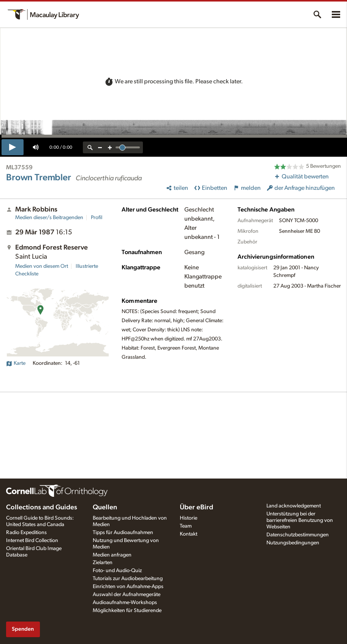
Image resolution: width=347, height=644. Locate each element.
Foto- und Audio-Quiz (117, 571)
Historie (189, 518)
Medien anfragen (112, 555)
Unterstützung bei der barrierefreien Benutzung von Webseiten (300, 520)
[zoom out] (100, 147)
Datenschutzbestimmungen (298, 535)
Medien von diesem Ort (42, 266)
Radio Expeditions (26, 533)
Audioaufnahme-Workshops (125, 603)
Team (186, 526)
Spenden (23, 629)
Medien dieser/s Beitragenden (49, 218)
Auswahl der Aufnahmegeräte (127, 595)
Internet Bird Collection (32, 541)
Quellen (105, 507)
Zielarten (103, 563)
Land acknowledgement (294, 506)
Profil (97, 218)
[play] (13, 147)
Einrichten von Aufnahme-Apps (128, 587)
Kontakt (189, 534)
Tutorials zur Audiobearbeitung (128, 579)
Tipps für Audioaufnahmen (123, 533)
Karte (16, 363)
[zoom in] (110, 147)
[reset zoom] (90, 147)
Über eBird (196, 507)
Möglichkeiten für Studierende (127, 611)
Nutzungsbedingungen (293, 543)
